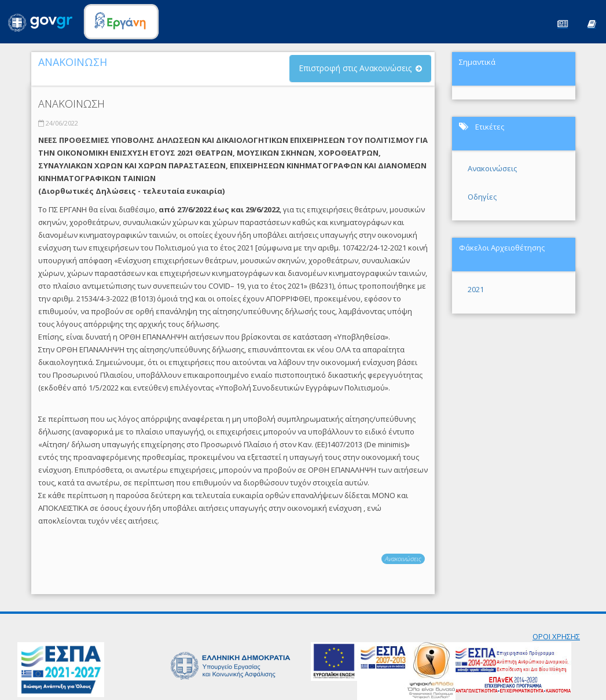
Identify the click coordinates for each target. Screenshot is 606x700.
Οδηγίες (482, 197)
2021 (476, 289)
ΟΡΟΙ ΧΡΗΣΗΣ (556, 636)
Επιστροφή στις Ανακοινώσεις (355, 68)
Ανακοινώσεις (403, 559)
